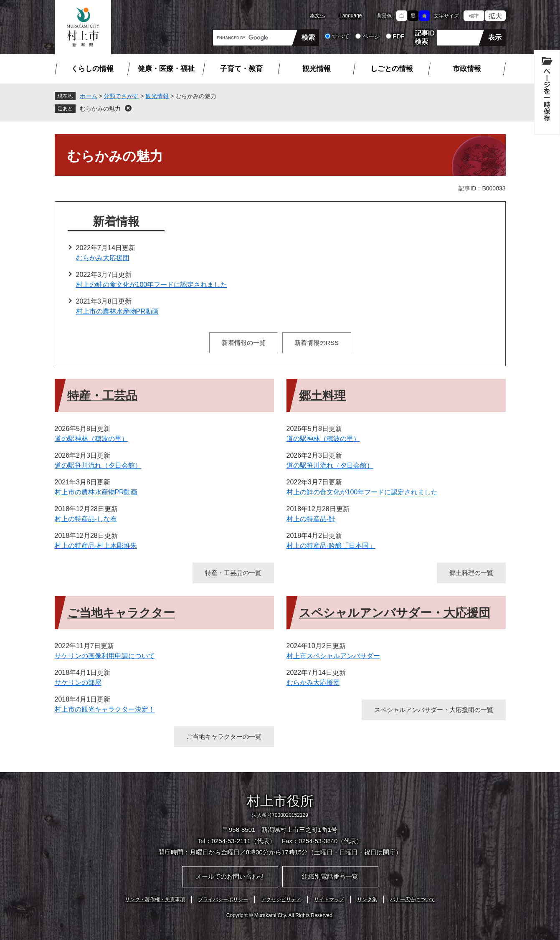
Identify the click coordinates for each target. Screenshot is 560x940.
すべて (341, 36)
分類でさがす (121, 96)
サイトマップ (329, 899)
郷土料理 (322, 396)
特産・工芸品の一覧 (233, 573)
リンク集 (367, 899)
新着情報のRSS (317, 343)
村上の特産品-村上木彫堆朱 (96, 546)
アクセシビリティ (281, 899)
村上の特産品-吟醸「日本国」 (331, 546)
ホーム (89, 96)
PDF (399, 36)
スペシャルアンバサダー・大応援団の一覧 (434, 710)
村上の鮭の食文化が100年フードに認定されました (152, 285)
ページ (371, 36)
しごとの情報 (392, 69)
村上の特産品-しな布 (86, 519)
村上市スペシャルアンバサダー (333, 656)
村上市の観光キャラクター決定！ (105, 709)
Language (351, 15)
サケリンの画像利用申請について (105, 656)
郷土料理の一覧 (471, 573)
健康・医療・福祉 (166, 69)
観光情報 (317, 69)
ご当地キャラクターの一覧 (224, 736)
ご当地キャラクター (121, 613)
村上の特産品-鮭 (311, 519)
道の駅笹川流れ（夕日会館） (98, 465)
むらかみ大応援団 (103, 258)
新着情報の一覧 (244, 343)
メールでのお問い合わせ (230, 876)
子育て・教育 (241, 69)
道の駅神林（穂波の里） (91, 439)
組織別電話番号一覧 (330, 876)
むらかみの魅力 (100, 109)
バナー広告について (413, 899)
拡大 (495, 16)
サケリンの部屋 (78, 683)
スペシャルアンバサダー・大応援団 (395, 613)
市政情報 (467, 69)
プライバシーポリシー (223, 899)
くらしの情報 (92, 69)
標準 (474, 16)
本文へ (317, 15)
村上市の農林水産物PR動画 (117, 311)
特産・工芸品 (102, 396)
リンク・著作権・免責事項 (155, 899)
